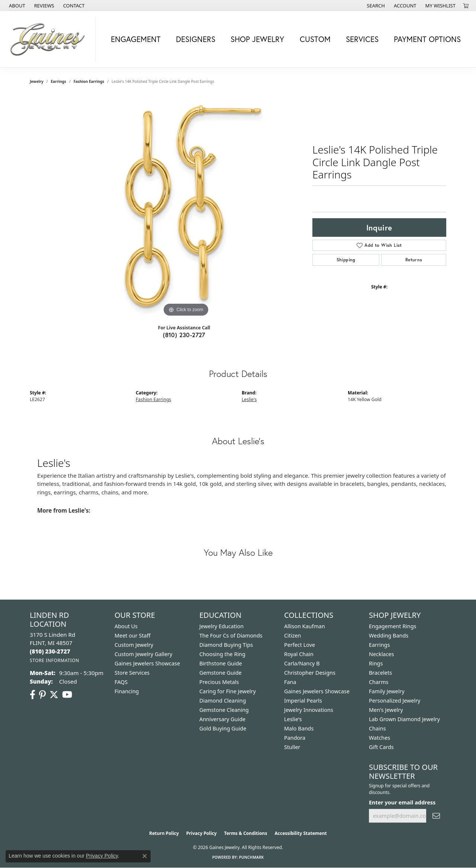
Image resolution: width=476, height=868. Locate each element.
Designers (196, 39)
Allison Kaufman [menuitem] (305, 626)
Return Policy (164, 833)
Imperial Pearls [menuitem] (303, 701)
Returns (414, 260)
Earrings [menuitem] (379, 645)
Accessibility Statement (300, 833)
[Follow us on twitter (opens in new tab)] (54, 695)
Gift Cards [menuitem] (381, 747)
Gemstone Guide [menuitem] (221, 673)
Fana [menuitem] (290, 682)
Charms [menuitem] (379, 682)
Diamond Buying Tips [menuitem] (226, 645)
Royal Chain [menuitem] (299, 654)
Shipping (346, 260)
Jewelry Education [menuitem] (221, 626)
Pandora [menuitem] (295, 738)
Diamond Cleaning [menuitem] (223, 701)
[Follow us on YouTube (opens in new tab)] (67, 695)
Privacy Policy (202, 833)
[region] (186, 207)
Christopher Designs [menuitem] (310, 673)
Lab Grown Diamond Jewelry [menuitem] (404, 719)
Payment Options (427, 39)
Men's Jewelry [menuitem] (386, 710)
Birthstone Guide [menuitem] (221, 663)
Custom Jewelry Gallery (143, 654)
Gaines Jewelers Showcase (147, 663)
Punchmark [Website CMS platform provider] (252, 857)
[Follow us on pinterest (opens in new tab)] (42, 695)
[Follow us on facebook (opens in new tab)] (33, 695)
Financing (127, 691)
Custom (315, 39)
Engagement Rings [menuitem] (393, 626)
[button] (375, 6)
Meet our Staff (133, 635)
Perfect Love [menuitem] (300, 645)
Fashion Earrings (89, 81)
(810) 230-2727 (184, 335)
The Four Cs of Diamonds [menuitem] (231, 635)
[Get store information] (54, 660)
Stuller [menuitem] (292, 747)
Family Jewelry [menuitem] (387, 691)
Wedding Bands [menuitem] (389, 635)
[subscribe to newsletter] (436, 816)
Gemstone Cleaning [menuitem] (224, 710)
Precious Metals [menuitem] (219, 682)
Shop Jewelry (257, 39)
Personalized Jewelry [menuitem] (395, 701)
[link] (16, 6)
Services (362, 39)
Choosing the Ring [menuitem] (222, 654)
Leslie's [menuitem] (293, 719)
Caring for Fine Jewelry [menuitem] (228, 691)
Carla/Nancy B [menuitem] (302, 663)
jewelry (37, 81)
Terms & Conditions (246, 833)
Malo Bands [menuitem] (299, 728)
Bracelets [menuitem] (380, 673)
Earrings (59, 81)
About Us (126, 626)
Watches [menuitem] (379, 738)
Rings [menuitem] (376, 663)
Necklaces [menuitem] (381, 654)
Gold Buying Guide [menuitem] (223, 728)
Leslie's (249, 399)
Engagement (136, 39)
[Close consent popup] (145, 856)
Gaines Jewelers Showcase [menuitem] (317, 691)
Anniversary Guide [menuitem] (222, 719)
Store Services (132, 673)
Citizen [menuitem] (293, 635)
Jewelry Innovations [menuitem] (309, 710)
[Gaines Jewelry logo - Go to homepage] (50, 39)
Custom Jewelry (134, 645)
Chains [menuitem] (377, 728)
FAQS (121, 682)
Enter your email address (402, 802)
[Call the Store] (50, 651)
